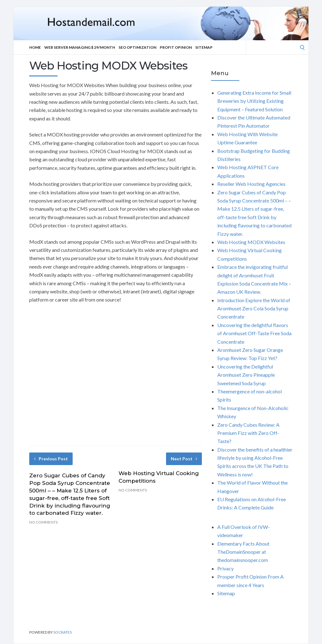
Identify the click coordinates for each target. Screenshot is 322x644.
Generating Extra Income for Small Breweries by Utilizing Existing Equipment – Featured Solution (254, 101)
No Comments (43, 522)
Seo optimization (137, 47)
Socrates (63, 632)
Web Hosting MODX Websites (251, 242)
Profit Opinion (176, 47)
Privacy (225, 568)
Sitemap (204, 47)
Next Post (184, 459)
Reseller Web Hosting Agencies (251, 184)
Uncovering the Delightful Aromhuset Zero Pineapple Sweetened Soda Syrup (246, 375)
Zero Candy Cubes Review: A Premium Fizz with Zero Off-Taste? (248, 433)
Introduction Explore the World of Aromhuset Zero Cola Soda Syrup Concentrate (254, 308)
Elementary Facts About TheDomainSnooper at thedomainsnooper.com (243, 552)
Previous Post (51, 459)
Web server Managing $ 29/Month (80, 47)
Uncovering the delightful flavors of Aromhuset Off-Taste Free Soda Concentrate (254, 333)
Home (35, 47)
